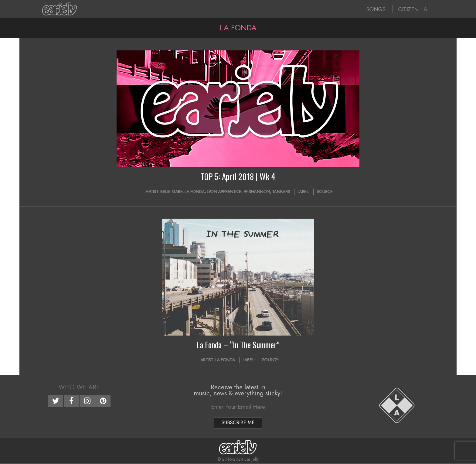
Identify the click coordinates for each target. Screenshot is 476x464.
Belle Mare (171, 192)
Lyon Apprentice (224, 192)
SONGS (376, 9)
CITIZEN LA (413, 9)
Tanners (281, 192)
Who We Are (79, 387)
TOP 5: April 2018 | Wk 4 (238, 176)
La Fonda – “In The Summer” (238, 345)
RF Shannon (257, 192)
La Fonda (195, 192)
